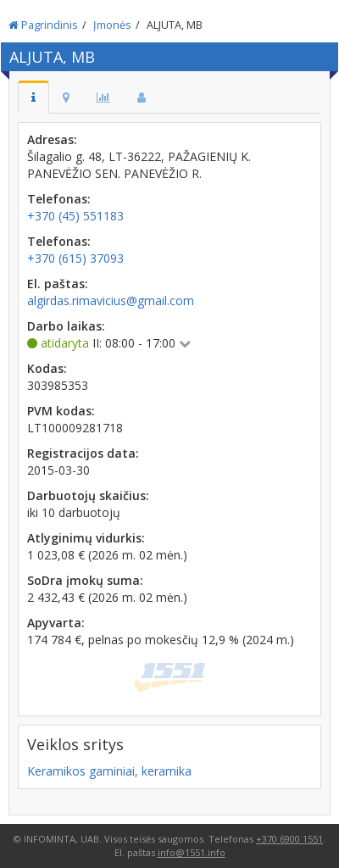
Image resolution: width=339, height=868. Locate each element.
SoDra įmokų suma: (85, 580)
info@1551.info (192, 852)
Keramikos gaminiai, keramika (109, 771)
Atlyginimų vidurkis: (86, 538)
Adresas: (52, 139)
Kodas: (47, 368)
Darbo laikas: (66, 326)
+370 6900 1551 (289, 839)
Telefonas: (59, 199)
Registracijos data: (83, 453)
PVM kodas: (61, 411)
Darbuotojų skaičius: (88, 495)
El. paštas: (58, 284)
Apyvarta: (56, 623)
